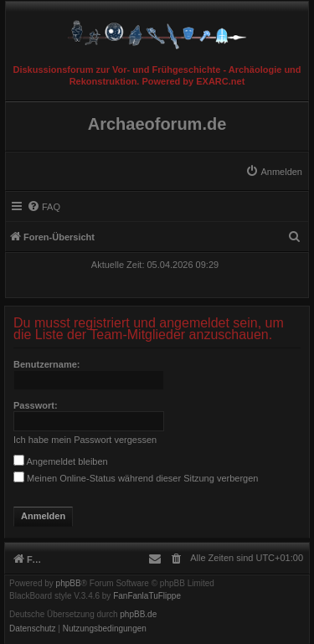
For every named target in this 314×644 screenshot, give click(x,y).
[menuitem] (274, 172)
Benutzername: (46, 364)
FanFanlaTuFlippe (147, 596)
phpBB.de (138, 615)
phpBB (69, 584)
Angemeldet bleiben (61, 461)
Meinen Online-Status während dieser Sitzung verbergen (136, 478)
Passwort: (36, 405)
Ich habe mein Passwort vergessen (85, 440)
